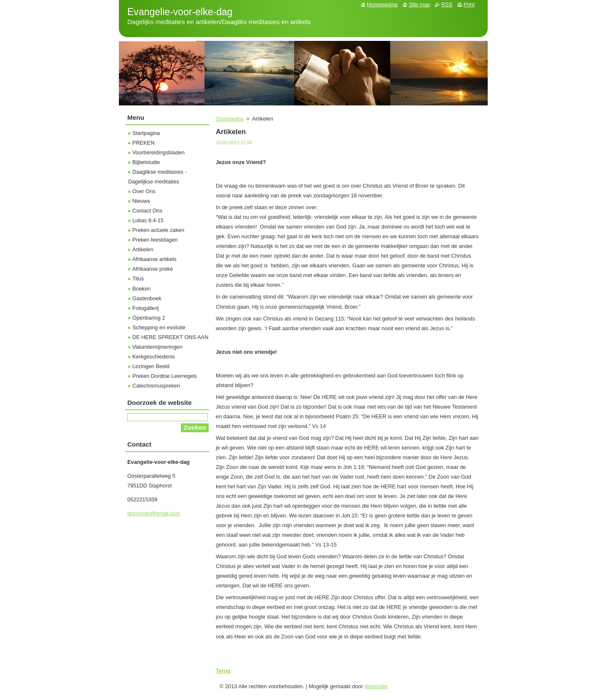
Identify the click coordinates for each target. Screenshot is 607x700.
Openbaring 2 (149, 318)
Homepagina (383, 4)
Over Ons (144, 191)
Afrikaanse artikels (154, 259)
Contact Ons (147, 211)
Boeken (141, 289)
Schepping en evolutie (159, 327)
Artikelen (143, 249)
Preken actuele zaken (158, 230)
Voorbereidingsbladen (158, 152)
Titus (138, 279)
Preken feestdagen (155, 240)
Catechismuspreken (156, 386)
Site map (420, 4)
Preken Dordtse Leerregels (165, 376)
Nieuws (141, 201)
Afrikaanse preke (153, 269)
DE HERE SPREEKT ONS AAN (170, 337)
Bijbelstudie (146, 162)
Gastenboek (147, 298)
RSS (447, 4)
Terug (223, 671)
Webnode (376, 686)
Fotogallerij (146, 308)
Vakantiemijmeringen (157, 347)
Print (469, 4)
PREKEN (144, 143)
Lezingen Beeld (151, 366)
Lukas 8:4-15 (148, 220)
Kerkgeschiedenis (154, 357)
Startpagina (230, 119)
